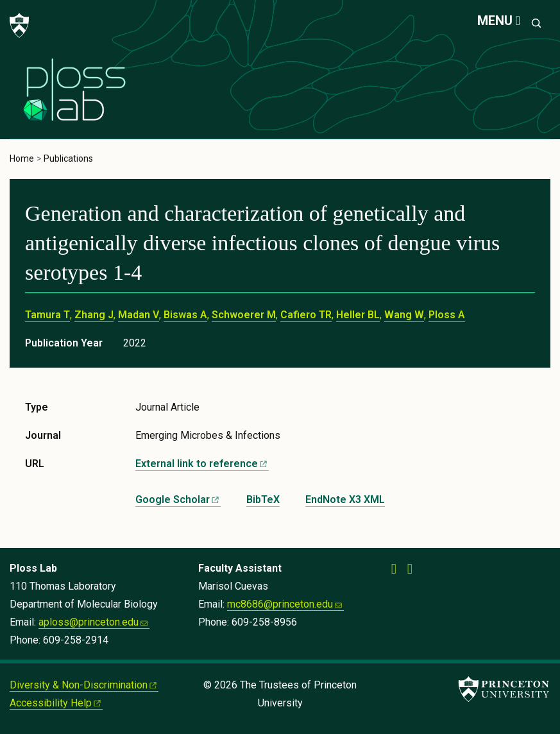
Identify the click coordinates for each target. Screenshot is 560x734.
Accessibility (56, 703)
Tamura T (47, 315)
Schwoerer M (244, 315)
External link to (202, 464)
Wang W (404, 315)
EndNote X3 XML (345, 499)
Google (178, 499)
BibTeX (263, 499)
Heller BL (358, 315)
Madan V (139, 315)
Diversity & (84, 685)
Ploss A (447, 315)
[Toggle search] (536, 23)
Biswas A (185, 315)
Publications (68, 158)
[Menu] (499, 21)
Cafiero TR (306, 315)
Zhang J (94, 315)
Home (22, 158)
